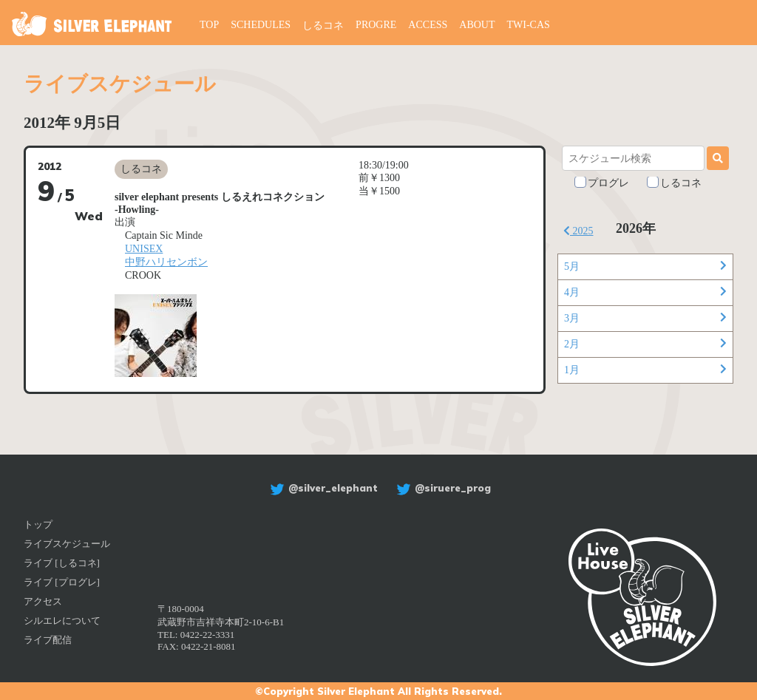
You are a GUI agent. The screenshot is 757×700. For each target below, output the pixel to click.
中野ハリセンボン (166, 262)
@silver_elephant (322, 488)
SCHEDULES (261, 25)
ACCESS (428, 25)
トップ (38, 524)
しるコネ (323, 26)
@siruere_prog (442, 488)
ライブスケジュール (67, 544)
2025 (578, 231)
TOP (209, 25)
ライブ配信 (48, 640)
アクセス (43, 601)
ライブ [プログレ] (62, 582)
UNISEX (144, 249)
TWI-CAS (529, 25)
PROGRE (376, 25)
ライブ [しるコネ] (62, 563)
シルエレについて (62, 621)
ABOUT (477, 25)
